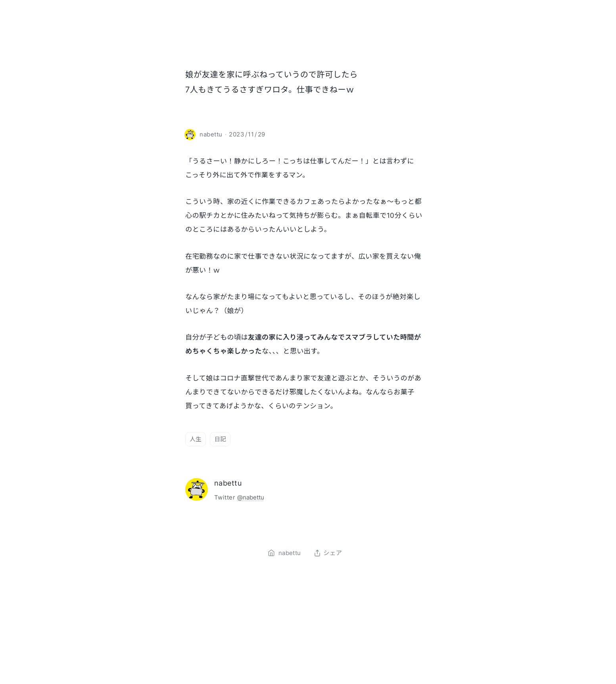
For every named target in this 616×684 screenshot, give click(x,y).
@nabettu (251, 497)
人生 (196, 439)
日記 (220, 439)
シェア (328, 553)
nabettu (228, 483)
